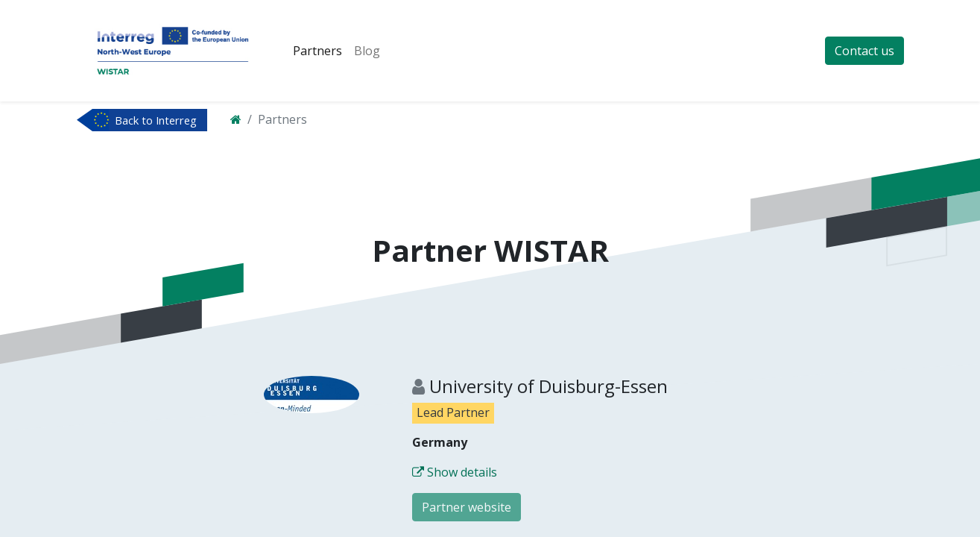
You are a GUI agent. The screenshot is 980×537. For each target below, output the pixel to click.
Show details (455, 472)
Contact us (864, 51)
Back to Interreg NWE (156, 122)
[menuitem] (317, 51)
